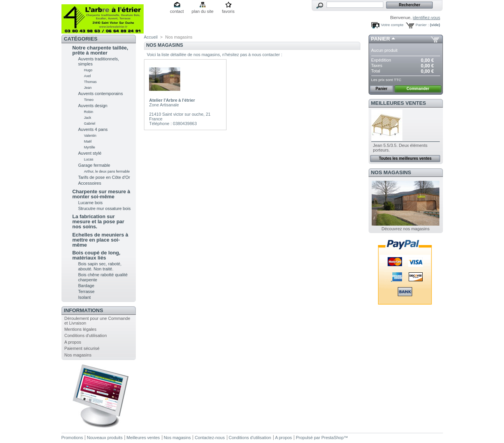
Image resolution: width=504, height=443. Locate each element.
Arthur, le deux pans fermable (107, 171)
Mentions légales (80, 329)
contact (177, 11)
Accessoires (90, 183)
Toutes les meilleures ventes (405, 158)
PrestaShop (333, 438)
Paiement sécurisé (82, 348)
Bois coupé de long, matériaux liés (97, 255)
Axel (88, 76)
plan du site (202, 11)
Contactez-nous (210, 438)
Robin (89, 112)
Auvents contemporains (101, 94)
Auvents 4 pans (93, 129)
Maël (88, 141)
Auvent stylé (90, 153)
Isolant (84, 297)
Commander (418, 89)
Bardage (86, 286)
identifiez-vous (427, 18)
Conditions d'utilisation (85, 335)
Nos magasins (78, 355)
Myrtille (90, 147)
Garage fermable (94, 165)
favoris (228, 11)
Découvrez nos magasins (406, 229)
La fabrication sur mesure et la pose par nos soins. (98, 221)
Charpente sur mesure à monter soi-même (101, 194)
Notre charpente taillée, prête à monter (100, 50)
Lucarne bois (90, 203)
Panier (380, 39)
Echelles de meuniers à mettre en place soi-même (100, 240)
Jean (88, 88)
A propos (73, 342)
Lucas (89, 159)
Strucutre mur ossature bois (104, 208)
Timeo (89, 100)
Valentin (90, 136)
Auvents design (93, 106)
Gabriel (90, 124)
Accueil (151, 37)
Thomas (90, 82)
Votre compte (392, 25)
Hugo (88, 70)
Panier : (422, 25)
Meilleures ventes (398, 103)
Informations (83, 310)
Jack (88, 118)
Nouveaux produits (105, 438)
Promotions (72, 438)
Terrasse (86, 291)
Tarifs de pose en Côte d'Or (104, 177)
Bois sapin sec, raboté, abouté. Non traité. (100, 266)
